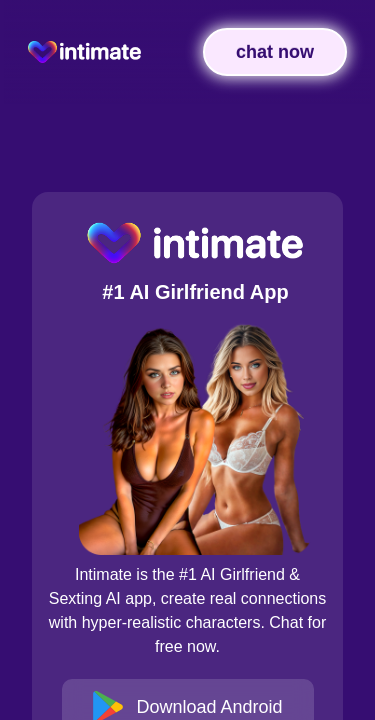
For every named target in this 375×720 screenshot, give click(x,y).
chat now (275, 52)
